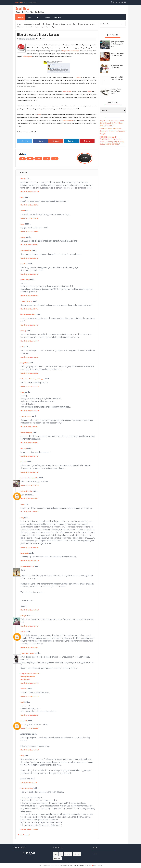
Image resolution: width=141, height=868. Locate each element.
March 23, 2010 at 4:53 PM (29, 499)
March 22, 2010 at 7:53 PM (29, 443)
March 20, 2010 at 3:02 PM (29, 258)
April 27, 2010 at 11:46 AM (29, 829)
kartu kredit (25, 553)
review (90, 92)
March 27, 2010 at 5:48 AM (29, 728)
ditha (22, 347)
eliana (23, 211)
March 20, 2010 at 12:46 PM (30, 192)
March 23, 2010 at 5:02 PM (29, 512)
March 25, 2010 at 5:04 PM (29, 648)
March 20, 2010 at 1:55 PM (29, 218)
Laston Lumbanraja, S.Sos (30, 478)
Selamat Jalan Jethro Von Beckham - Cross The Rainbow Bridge (113, 131)
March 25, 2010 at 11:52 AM (30, 610)
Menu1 (30, 17)
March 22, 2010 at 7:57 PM (29, 456)
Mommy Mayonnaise (28, 677)
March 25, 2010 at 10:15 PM (30, 696)
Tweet (25, 141)
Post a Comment (24, 835)
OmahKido (24, 721)
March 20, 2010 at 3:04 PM (29, 274)
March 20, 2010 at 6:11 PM (29, 325)
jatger (23, 224)
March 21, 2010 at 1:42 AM (29, 357)
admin (21, 154)
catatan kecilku (26, 251)
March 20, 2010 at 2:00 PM (29, 245)
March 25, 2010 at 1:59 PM (29, 626)
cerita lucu (68, 854)
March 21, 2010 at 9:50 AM (29, 373)
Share (40, 141)
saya (40, 114)
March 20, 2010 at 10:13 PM (30, 341)
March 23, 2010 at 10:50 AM (30, 485)
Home (20, 17)
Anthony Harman (26, 301)
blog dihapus (67, 92)
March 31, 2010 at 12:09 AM (30, 750)
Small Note (22, 8)
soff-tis (23, 632)
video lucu (57, 858)
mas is (23, 179)
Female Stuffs (25, 679)
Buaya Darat (25, 363)
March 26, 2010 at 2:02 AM (29, 715)
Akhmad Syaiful (26, 417)
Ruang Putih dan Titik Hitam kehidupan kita (117, 78)
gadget (23, 237)
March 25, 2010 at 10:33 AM (30, 561)
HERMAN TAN (25, 280)
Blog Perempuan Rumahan (30, 674)
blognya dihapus (68, 120)
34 (38, 39)
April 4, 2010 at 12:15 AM (29, 783)
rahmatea (24, 689)
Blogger (78, 77)
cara (61, 854)
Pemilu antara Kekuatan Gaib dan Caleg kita (117, 54)
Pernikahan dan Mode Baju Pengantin (117, 66)
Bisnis (47, 17)
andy (22, 518)
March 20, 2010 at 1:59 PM (29, 231)
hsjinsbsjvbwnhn (26, 491)
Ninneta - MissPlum (27, 566)
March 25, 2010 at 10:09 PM (30, 683)
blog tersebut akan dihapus (71, 51)
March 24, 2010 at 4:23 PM (29, 547)
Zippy (22, 392)
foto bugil (77, 854)
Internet (58, 17)
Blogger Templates (77, 865)
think (22, 702)
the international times (28, 315)
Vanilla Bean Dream (27, 653)
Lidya (22, 197)
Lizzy (22, 756)
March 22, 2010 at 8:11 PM (29, 472)
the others (24, 264)
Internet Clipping (26, 433)
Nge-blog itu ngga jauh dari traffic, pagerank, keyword (117, 44)
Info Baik (24, 449)
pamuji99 (24, 616)
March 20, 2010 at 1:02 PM (29, 205)
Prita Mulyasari (27, 57)
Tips (38, 17)
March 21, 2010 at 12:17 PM (30, 386)
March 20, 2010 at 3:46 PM (29, 296)
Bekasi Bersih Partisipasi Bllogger (32, 379)
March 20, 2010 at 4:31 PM (29, 309)
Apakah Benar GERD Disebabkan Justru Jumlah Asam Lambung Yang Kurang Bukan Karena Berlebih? (112, 140)
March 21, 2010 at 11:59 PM (30, 411)
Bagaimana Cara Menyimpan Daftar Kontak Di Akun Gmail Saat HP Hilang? (112, 123)
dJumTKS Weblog (27, 788)
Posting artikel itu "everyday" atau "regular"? (116, 91)
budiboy (23, 331)
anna (22, 504)
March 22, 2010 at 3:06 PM (29, 427)
